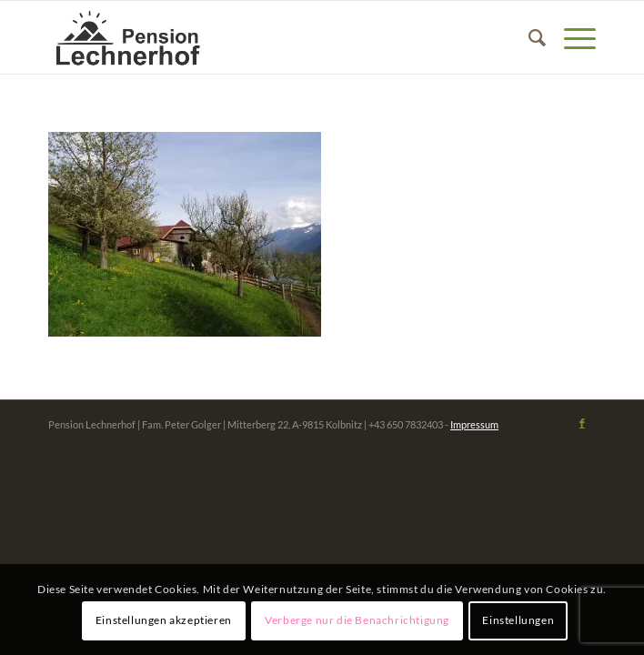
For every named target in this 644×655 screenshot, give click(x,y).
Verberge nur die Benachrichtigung (357, 620)
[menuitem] (528, 37)
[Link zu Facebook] (582, 423)
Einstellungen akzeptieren (164, 620)
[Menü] (571, 37)
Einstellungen (518, 620)
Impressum (474, 424)
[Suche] (528, 37)
